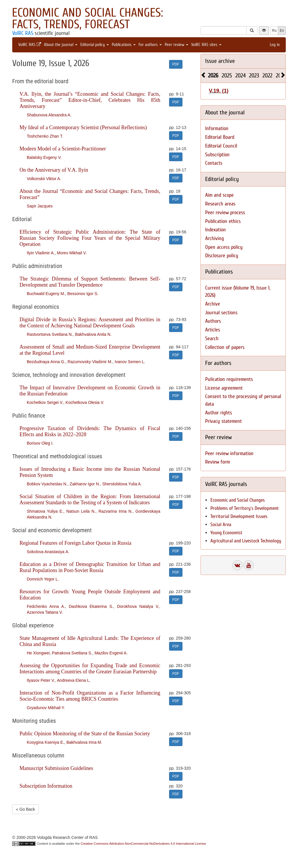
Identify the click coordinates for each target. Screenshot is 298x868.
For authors (150, 45)
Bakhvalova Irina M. (84, 742)
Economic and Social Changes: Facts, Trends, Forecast (87, 18)
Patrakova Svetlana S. (72, 653)
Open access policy (224, 247)
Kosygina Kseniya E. (45, 742)
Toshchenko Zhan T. (45, 136)
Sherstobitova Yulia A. (122, 484)
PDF (176, 64)
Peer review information (229, 453)
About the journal (61, 45)
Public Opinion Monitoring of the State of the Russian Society (85, 734)
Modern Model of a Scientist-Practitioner (63, 149)
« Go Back (25, 809)
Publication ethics (223, 221)
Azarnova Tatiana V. (45, 612)
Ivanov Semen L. (130, 362)
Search (212, 339)
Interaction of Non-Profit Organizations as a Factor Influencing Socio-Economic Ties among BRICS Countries (90, 696)
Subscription (217, 155)
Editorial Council (221, 146)
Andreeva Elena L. (74, 680)
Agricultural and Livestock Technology (246, 541)
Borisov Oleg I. (40, 443)
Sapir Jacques (40, 206)
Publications (124, 45)
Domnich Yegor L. (43, 579)
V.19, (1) (219, 91)
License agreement (224, 388)
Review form (218, 462)
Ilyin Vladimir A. (41, 253)
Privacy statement (223, 421)
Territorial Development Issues (239, 516)
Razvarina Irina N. (115, 511)
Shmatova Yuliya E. (45, 511)
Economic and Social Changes (238, 500)
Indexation (215, 230)
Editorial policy (95, 45)
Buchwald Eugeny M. (46, 294)
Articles (213, 330)
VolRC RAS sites (206, 45)
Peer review (177, 45)
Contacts (214, 163)
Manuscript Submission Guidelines (56, 768)
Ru (274, 31)
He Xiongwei (38, 653)
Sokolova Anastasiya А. (48, 552)
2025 (227, 76)
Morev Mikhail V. (72, 253)
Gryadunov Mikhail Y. (46, 708)
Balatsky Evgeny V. (44, 157)
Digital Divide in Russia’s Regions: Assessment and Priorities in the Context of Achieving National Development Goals (90, 323)
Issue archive (220, 61)
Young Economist (226, 533)
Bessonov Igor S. (83, 294)
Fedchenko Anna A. (46, 606)
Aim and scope (219, 195)
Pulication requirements (229, 379)
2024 (241, 76)
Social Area (221, 524)
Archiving (214, 238)
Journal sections (221, 313)
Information (217, 128)
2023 (254, 76)
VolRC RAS (23, 33)
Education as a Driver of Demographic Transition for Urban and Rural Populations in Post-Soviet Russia (90, 567)
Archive (213, 304)
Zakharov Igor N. (85, 484)
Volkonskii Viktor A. (44, 179)
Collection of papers (225, 347)
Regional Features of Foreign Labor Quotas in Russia (75, 543)
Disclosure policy (222, 256)
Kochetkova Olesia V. (85, 402)
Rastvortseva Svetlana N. (50, 334)
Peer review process (225, 213)
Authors (213, 321)
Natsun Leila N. (81, 511)
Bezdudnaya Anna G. (46, 362)
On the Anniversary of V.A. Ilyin (54, 170)
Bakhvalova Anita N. (93, 334)
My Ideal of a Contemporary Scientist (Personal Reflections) (83, 127)
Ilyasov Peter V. (41, 680)
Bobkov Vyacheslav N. (47, 484)
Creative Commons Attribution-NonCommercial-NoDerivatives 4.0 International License (143, 844)
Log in (275, 45)
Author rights (219, 413)
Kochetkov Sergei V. (45, 402)
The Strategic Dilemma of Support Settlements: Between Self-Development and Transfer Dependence (90, 282)
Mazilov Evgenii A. (111, 653)
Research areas (220, 204)
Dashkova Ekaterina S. (91, 606)
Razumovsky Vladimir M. (90, 362)
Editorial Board (220, 137)
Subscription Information (46, 786)
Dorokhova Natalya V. (138, 606)
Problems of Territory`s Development (245, 508)
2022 (267, 76)
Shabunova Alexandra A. (49, 115)
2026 (213, 76)
